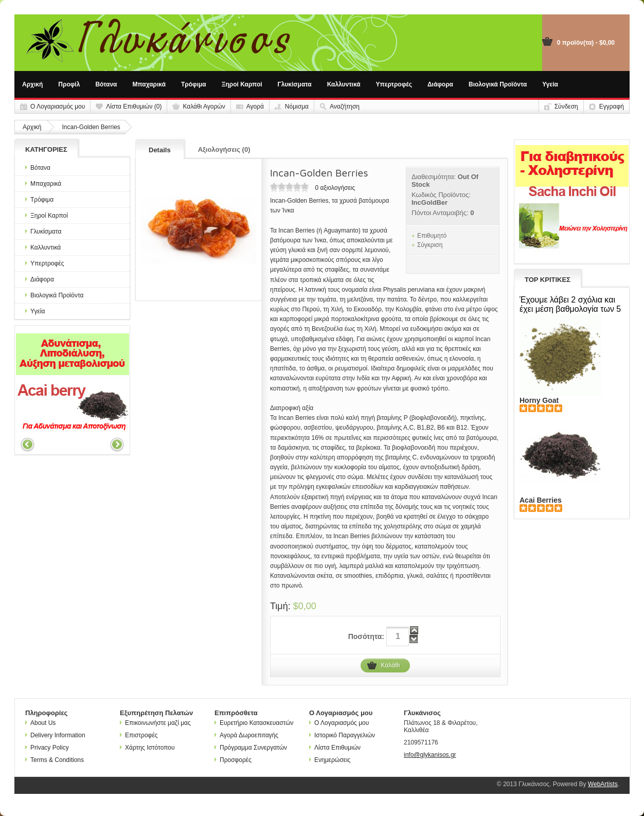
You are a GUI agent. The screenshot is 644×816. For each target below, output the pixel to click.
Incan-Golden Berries (91, 127)
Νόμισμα (297, 107)
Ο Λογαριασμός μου (58, 107)
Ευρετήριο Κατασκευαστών (254, 723)
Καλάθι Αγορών (204, 107)
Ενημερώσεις (330, 760)
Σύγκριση (430, 245)
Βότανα (106, 84)
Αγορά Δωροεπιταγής (246, 735)
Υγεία (550, 84)
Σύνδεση (566, 107)
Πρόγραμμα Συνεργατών (251, 748)
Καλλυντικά (344, 84)
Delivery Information (55, 735)
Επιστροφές (139, 735)
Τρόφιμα (194, 84)
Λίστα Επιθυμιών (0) (134, 107)
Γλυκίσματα (295, 84)
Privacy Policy (47, 748)
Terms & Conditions (55, 760)
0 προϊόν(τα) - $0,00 (586, 43)
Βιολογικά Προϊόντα (498, 84)
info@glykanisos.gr (430, 755)
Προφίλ (69, 84)
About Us (40, 723)
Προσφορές (233, 760)
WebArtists (603, 784)
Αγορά (255, 107)
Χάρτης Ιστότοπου (147, 748)
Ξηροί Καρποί (242, 84)
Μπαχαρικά (149, 84)
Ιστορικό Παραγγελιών (342, 735)
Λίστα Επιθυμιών (335, 748)
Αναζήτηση (345, 107)
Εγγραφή (612, 107)
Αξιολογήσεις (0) (224, 149)
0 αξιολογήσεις (335, 188)
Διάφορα (440, 84)
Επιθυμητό (432, 236)
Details (160, 150)
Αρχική (32, 84)
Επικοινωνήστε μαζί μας (155, 723)
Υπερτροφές (394, 84)
